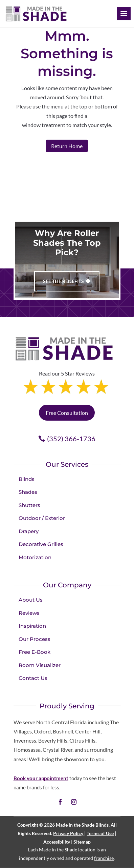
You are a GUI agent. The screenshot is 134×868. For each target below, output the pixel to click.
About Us (31, 600)
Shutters (29, 505)
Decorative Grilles (41, 544)
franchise (104, 858)
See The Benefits (63, 281)
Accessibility (57, 842)
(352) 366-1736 (71, 439)
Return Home (67, 146)
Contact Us (33, 678)
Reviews (29, 613)
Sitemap (82, 842)
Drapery (29, 531)
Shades (28, 492)
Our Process (35, 639)
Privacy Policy (68, 833)
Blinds (27, 479)
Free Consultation (67, 413)
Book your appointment (41, 778)
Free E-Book (35, 652)
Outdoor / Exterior (42, 518)
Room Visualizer (40, 665)
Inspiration (32, 626)
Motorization (35, 557)
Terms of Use (100, 833)
